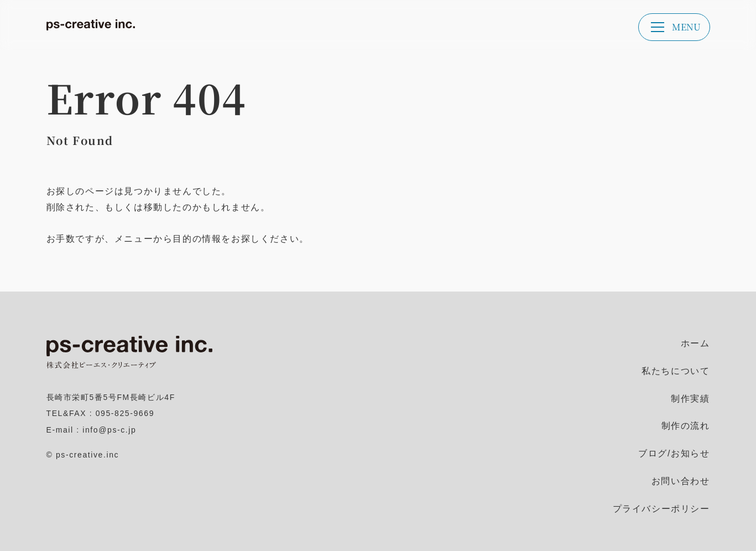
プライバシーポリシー (661, 509)
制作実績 (690, 399)
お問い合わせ (681, 481)
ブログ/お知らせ (674, 453)
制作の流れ (686, 426)
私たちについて (676, 371)
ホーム (695, 343)
